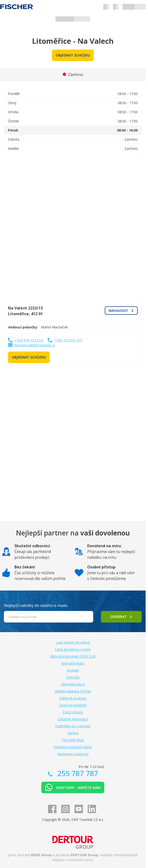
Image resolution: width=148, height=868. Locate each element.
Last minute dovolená (73, 642)
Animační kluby (73, 663)
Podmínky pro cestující (73, 726)
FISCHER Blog (73, 740)
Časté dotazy (73, 712)
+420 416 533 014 (29, 340)
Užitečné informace (73, 719)
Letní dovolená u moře (73, 649)
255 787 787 (77, 773)
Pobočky (73, 677)
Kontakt (73, 670)
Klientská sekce (73, 684)
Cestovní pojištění (73, 705)
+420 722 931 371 (68, 340)
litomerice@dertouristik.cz (35, 345)
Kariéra (73, 733)
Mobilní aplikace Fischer (73, 691)
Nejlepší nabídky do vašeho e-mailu (36, 605)
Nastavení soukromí (73, 754)
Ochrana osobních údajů (73, 747)
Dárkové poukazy (73, 698)
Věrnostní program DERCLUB (73, 656)
